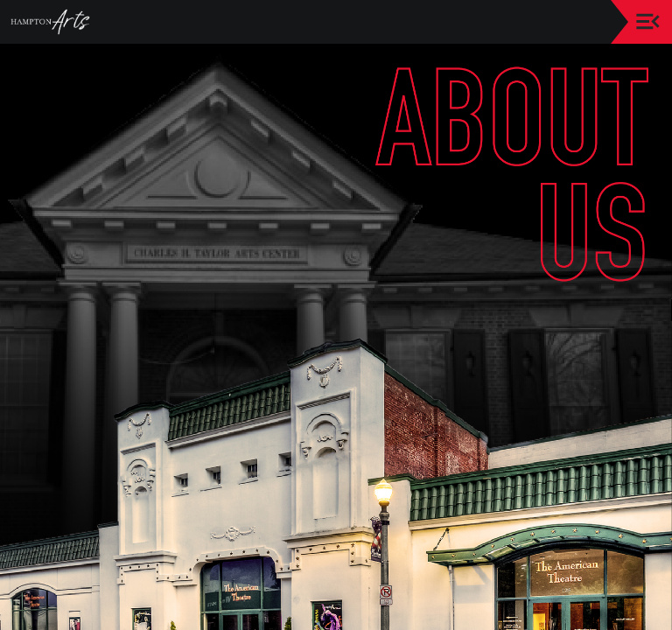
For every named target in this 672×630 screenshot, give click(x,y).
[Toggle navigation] (648, 21)
